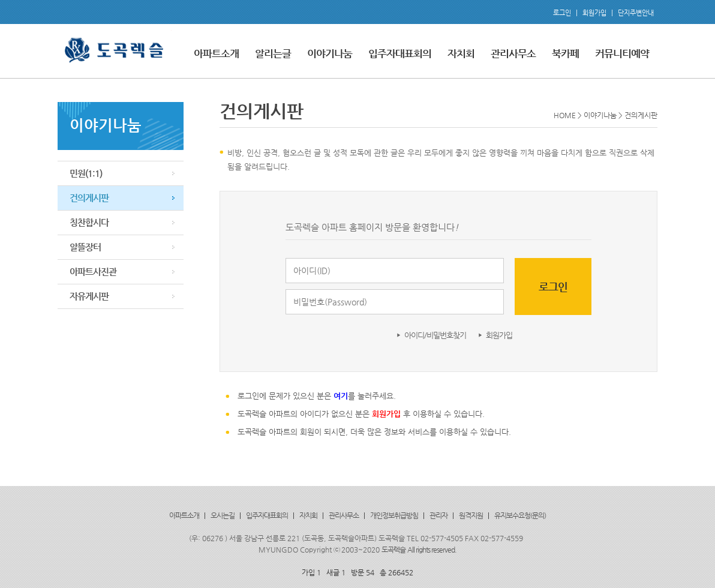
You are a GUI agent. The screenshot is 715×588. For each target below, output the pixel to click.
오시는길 (223, 515)
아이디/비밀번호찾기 (435, 335)
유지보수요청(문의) (520, 515)
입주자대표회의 (400, 53)
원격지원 (471, 515)
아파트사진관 (93, 271)
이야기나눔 (330, 53)
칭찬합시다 (89, 222)
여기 (341, 396)
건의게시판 (89, 198)
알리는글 (273, 53)
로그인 (562, 13)
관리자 (438, 515)
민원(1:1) (86, 173)
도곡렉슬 (393, 550)
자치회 (461, 53)
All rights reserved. (432, 550)
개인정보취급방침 (394, 515)
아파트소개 (216, 53)
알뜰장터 (85, 247)
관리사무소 (513, 53)
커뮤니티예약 (622, 53)
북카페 (565, 53)
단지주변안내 (636, 13)
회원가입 (594, 13)
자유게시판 (89, 296)
